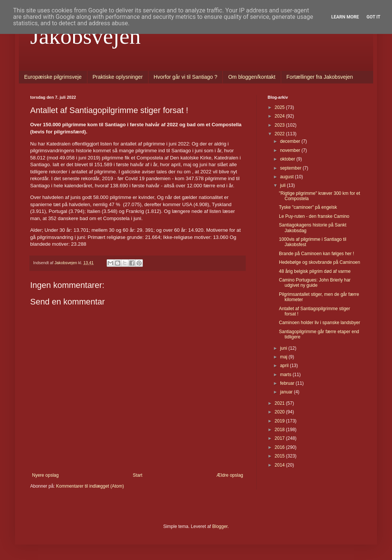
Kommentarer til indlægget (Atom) (90, 486)
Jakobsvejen (85, 36)
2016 (280, 447)
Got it (373, 17)
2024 (280, 116)
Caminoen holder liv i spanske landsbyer (319, 323)
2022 (280, 134)
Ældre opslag (230, 475)
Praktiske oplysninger (118, 77)
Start (137, 475)
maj (284, 357)
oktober (288, 159)
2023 (280, 125)
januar (287, 392)
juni (284, 348)
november (291, 150)
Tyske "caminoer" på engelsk (308, 207)
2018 (280, 430)
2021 (280, 403)
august (287, 177)
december (291, 141)
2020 (280, 412)
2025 (280, 107)
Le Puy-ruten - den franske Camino (314, 216)
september (291, 168)
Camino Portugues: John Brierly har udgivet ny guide (315, 283)
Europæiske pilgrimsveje (53, 77)
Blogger (220, 526)
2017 (280, 438)
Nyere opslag (45, 475)
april (285, 366)
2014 (280, 465)
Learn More (345, 17)
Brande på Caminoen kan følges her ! (316, 254)
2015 (280, 456)
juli (283, 185)
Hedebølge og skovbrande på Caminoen (319, 262)
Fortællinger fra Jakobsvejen (320, 77)
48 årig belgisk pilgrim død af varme (315, 271)
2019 (280, 421)
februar (288, 383)
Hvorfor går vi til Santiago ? (186, 77)
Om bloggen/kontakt (252, 77)
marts (286, 375)
